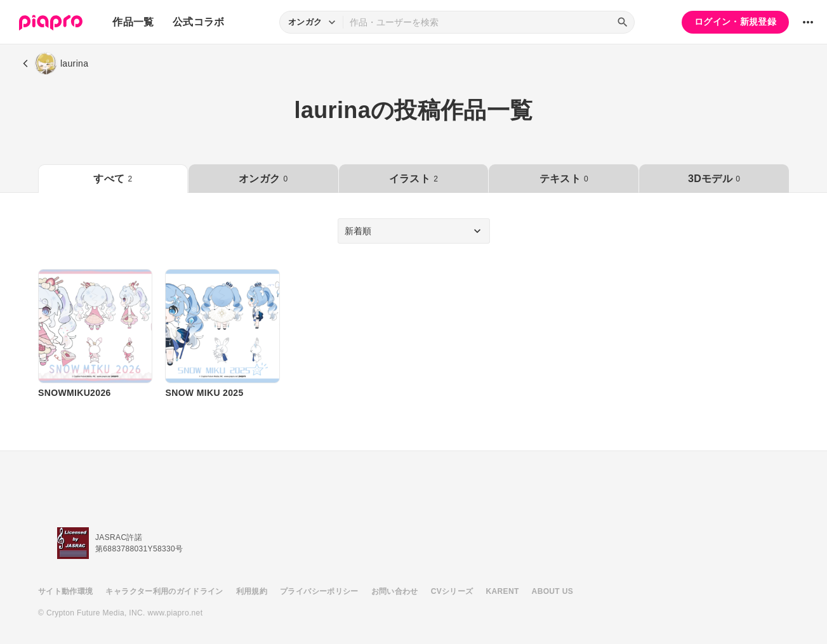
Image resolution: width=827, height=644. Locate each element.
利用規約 (252, 591)
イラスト (413, 179)
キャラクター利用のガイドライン (164, 591)
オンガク (263, 179)
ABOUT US (552, 591)
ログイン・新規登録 (735, 22)
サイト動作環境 (65, 591)
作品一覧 (133, 22)
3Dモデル (714, 179)
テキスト (564, 179)
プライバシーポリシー (319, 591)
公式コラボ (199, 22)
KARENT (503, 591)
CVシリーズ (452, 591)
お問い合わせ (395, 591)
